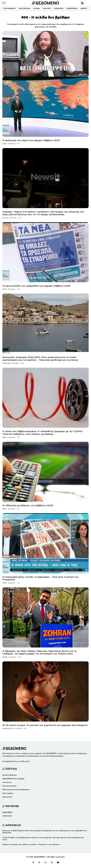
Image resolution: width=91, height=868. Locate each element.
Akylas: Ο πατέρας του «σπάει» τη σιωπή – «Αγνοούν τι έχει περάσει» (31, 844)
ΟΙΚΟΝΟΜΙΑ (6, 363)
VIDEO (5, 144)
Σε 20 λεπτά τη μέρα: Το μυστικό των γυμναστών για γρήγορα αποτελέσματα (45, 725)
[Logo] (45, 3)
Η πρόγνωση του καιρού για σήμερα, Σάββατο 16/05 (31, 140)
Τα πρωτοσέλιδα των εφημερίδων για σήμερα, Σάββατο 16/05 (36, 286)
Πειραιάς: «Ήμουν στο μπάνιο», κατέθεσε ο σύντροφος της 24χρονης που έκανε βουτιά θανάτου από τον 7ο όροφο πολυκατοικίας (43, 213)
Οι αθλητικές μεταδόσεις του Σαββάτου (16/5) (28, 505)
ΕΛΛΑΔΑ (5, 218)
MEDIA (5, 437)
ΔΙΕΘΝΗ (5, 657)
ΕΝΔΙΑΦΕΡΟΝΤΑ (8, 728)
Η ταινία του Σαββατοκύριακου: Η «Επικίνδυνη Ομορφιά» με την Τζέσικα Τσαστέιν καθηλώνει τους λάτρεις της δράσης (42, 433)
